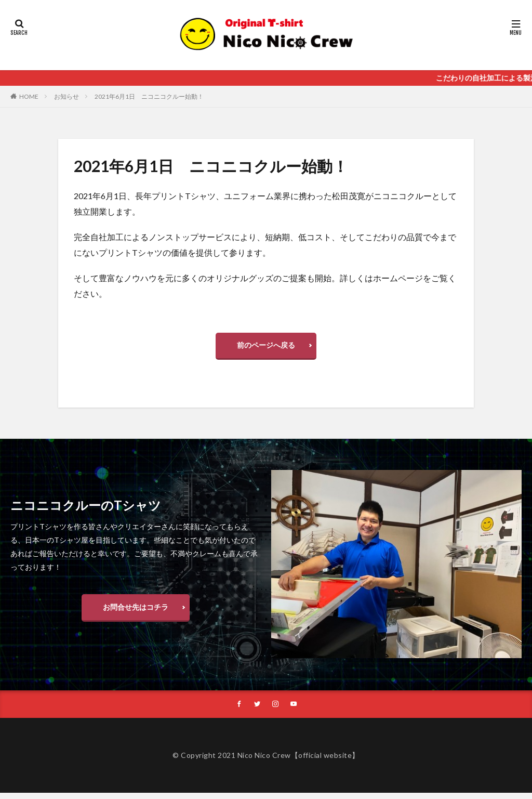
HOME (29, 96)
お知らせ (66, 96)
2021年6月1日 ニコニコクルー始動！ (149, 96)
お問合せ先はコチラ (136, 612)
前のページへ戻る (266, 348)
